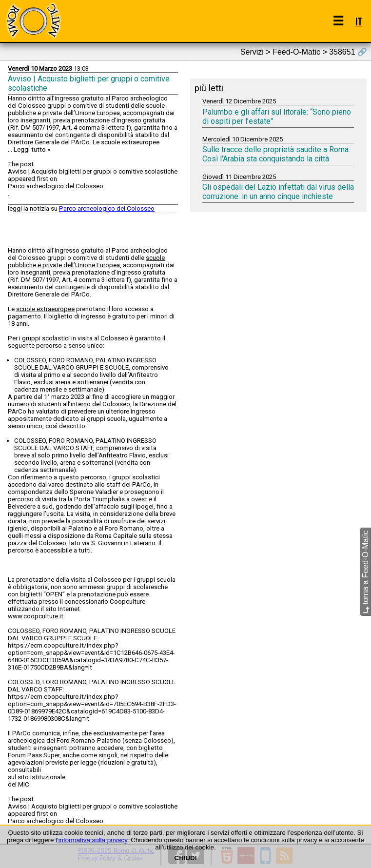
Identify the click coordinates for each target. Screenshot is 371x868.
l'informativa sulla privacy (91, 840)
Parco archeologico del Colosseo (107, 208)
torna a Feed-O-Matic (365, 572)
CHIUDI (186, 858)
